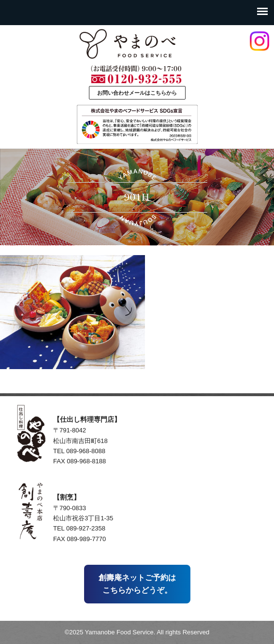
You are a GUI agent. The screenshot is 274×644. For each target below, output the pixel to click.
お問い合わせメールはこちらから (137, 93)
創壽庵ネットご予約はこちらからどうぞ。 (137, 584)
